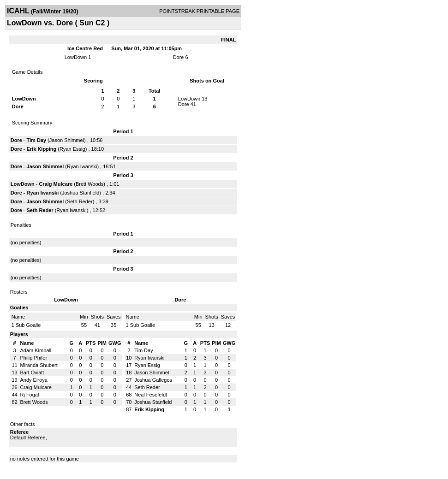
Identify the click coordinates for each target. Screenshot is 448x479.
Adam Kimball (36, 350)
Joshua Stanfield (81, 193)
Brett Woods (90, 184)
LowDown (76, 57)
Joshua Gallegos (153, 380)
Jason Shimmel (67, 140)
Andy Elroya (33, 380)
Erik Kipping (42, 149)
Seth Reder (80, 201)
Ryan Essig (72, 149)
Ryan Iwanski (82, 166)
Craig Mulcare (56, 184)
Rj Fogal (29, 395)
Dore (179, 57)
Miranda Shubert (39, 365)
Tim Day (37, 140)
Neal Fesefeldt (151, 395)
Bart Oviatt (32, 373)
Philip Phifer (33, 358)
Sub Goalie (28, 325)
